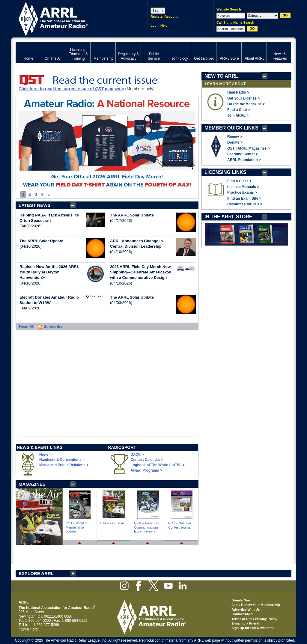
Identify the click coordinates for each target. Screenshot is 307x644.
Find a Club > (239, 110)
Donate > (235, 142)
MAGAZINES (32, 484)
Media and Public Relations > (64, 465)
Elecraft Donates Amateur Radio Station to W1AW (49, 300)
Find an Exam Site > (244, 198)
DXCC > (137, 455)
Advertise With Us (246, 610)
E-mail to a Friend (245, 623)
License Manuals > (243, 187)
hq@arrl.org (28, 629)
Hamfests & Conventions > (62, 460)
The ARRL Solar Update (41, 241)
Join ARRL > (238, 115)
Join (235, 605)
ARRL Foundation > (244, 160)
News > (45, 455)
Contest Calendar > (147, 460)
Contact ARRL (243, 614)
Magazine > (246, 104)
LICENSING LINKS (225, 172)
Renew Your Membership (261, 605)
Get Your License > (243, 98)
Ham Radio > (238, 92)
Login (158, 11)
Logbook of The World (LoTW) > (158, 465)
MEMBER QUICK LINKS (231, 128)
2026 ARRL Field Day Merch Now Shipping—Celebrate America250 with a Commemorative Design (141, 272)
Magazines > (259, 148)
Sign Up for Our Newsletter (253, 628)
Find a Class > (239, 181)
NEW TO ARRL (221, 76)
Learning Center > (243, 154)
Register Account (164, 16)
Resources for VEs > (245, 204)
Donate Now (241, 600)
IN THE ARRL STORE (228, 217)
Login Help (159, 25)
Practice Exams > (242, 192)
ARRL (74, 18)
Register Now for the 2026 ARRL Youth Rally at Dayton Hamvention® (49, 272)
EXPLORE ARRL (36, 573)
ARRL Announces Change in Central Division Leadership (136, 244)
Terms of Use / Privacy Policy (254, 619)
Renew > (235, 137)
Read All (27, 326)
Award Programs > (146, 470)
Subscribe (53, 326)
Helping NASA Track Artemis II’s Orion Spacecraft (49, 218)
